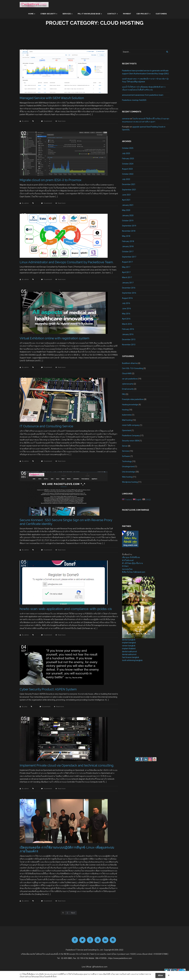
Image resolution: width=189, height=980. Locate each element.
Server (125, 446)
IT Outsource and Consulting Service (46, 426)
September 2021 (129, 190)
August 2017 (127, 262)
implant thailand (129, 649)
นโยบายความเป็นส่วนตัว (121, 974)
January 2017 (128, 283)
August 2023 (127, 169)
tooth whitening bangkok (132, 660)
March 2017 (127, 277)
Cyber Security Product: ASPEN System (48, 689)
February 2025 (128, 159)
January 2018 (128, 246)
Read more (62, 121)
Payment (127, 14)
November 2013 (129, 345)
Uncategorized (128, 467)
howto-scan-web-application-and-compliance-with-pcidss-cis (66, 609)
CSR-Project (143, 14)
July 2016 (126, 303)
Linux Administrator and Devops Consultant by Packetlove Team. (67, 262)
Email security (128, 389)
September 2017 (129, 257)
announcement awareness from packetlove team (143, 95)
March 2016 (127, 324)
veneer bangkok (129, 646)
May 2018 (126, 236)
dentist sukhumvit (129, 652)
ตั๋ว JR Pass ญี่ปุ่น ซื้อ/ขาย (132, 563)
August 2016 (127, 298)
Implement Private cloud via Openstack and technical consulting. (67, 765)
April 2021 (126, 200)
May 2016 (126, 314)
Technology (127, 461)
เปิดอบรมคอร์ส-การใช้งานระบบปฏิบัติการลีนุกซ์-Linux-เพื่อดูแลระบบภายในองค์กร (67, 849)
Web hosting (127, 477)
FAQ (124, 394)
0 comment (48, 121)
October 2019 (128, 221)
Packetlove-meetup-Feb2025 (134, 100)
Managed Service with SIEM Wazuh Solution (52, 98)
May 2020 (126, 210)
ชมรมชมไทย (127, 569)
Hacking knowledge (130, 405)
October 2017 (128, 252)
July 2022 (126, 179)
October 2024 (128, 164)
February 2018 (128, 241)
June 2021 (126, 195)
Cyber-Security (48, 14)
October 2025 (128, 148)
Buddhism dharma (130, 363)
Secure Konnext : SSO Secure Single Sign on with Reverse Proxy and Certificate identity (66, 522)
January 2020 (128, 215)
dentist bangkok (129, 640)
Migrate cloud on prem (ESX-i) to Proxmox (51, 180)
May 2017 (126, 267)
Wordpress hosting (130, 482)
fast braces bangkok (131, 657)
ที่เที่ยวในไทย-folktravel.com (134, 572)
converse (126, 119)
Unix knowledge (129, 472)
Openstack (127, 430)
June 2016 (126, 309)
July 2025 (126, 153)
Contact (112, 14)
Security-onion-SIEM (131, 441)
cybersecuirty (128, 384)
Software (126, 456)
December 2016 (129, 288)
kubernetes (127, 415)
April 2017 (126, 272)
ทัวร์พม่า (125, 566)
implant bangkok (129, 643)
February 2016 (128, 329)
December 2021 (129, 184)
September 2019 (129, 226)
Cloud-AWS (127, 373)
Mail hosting (127, 420)
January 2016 (128, 334)
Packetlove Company (131, 436)
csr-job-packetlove (130, 379)
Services (67, 14)
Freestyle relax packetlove (133, 399)
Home (31, 14)
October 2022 (128, 174)
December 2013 (129, 339)
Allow (160, 975)
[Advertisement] (130, 709)
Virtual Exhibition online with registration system (54, 338)
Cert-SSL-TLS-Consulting (132, 368)
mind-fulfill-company (131, 425)
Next (73, 913)
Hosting (125, 410)
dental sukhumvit (129, 654)
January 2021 (128, 205)
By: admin (26, 121)
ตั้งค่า (55, 977)
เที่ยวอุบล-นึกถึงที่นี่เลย (131, 557)
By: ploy (25, 707)
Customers (161, 14)
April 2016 (126, 319)
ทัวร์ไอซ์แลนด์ (128, 560)
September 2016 (129, 293)
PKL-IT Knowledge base (89, 14)
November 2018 (129, 231)
